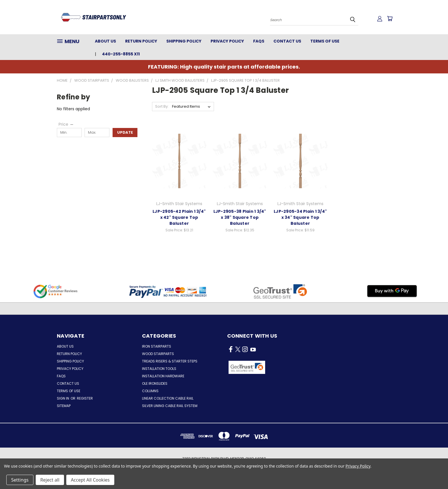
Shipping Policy (184, 41)
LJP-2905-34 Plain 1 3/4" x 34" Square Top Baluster (300, 217)
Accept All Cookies (90, 480)
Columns (150, 391)
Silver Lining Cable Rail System (170, 406)
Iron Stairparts (157, 346)
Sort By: (162, 106)
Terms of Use (325, 41)
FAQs (259, 41)
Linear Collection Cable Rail (168, 398)
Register (85, 398)
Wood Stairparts (158, 354)
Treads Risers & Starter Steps (170, 361)
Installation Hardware (163, 376)
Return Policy (141, 41)
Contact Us (287, 41)
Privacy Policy (227, 41)
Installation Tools (159, 369)
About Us (105, 41)
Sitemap (64, 406)
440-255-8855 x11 (121, 54)
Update (125, 132)
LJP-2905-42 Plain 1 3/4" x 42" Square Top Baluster (179, 217)
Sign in (63, 398)
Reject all (50, 480)
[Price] (66, 124)
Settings (20, 480)
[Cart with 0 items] (390, 19)
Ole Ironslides (155, 383)
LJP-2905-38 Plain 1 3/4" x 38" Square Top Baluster (240, 217)
